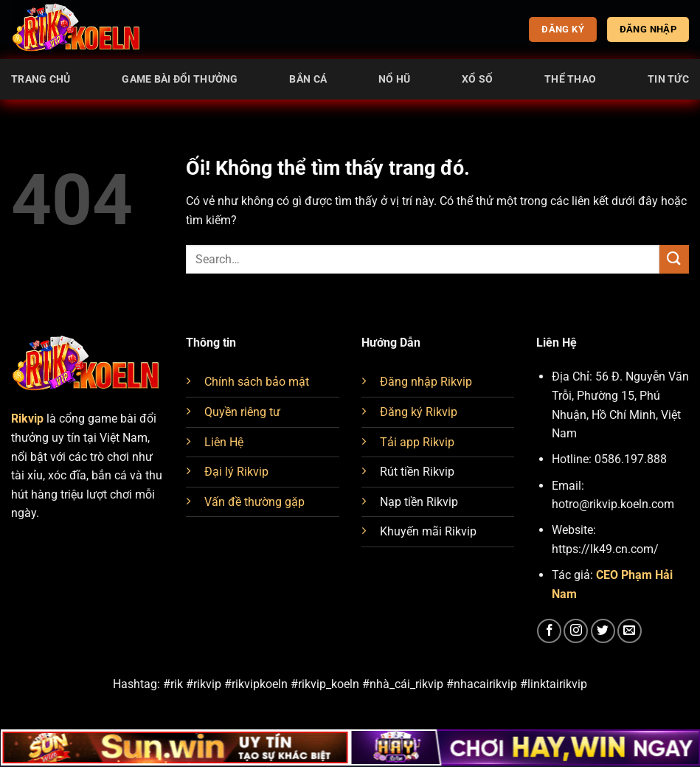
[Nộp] (674, 259)
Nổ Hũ (394, 79)
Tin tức (668, 79)
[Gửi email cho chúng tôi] (630, 631)
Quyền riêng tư (242, 412)
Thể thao (570, 79)
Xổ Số (477, 79)
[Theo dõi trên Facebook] (549, 631)
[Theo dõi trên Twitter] (603, 631)
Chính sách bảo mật (257, 382)
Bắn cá (308, 79)
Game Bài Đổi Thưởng (180, 79)
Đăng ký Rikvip (419, 412)
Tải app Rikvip (417, 442)
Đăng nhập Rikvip (426, 382)
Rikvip (27, 419)
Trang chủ (41, 79)
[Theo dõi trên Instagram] (576, 631)
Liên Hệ (224, 442)
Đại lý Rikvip (236, 472)
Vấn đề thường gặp (254, 502)
